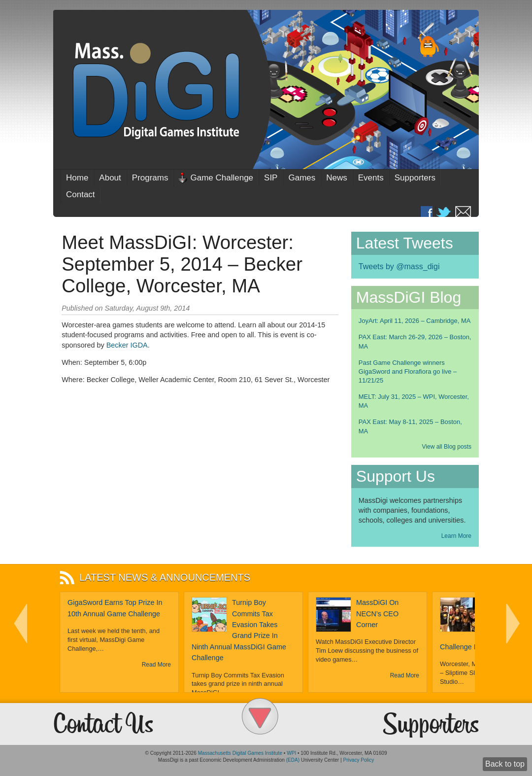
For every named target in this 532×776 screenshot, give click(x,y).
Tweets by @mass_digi (399, 266)
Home (77, 178)
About (110, 178)
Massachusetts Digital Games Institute (240, 753)
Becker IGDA (127, 345)
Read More (156, 665)
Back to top (505, 764)
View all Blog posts (447, 447)
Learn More (456, 536)
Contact (81, 194)
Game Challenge (222, 178)
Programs (150, 178)
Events (371, 178)
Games (302, 178)
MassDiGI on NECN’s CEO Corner (377, 614)
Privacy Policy (358, 760)
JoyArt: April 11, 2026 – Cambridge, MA (415, 321)
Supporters (415, 178)
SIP (271, 178)
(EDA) (293, 760)
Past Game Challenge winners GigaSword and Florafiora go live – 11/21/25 (408, 371)
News (337, 178)
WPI (291, 753)
